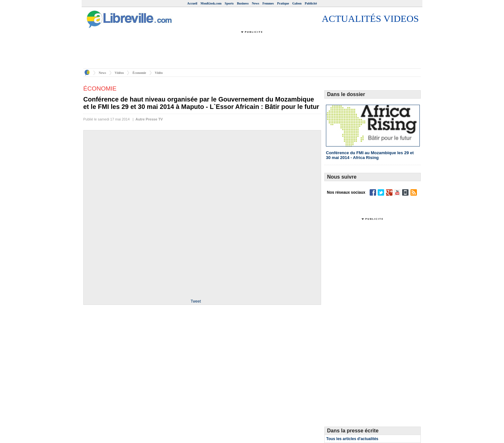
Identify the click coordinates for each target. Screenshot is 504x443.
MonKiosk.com (211, 3)
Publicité (311, 3)
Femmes (268, 3)
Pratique (283, 3)
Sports (229, 3)
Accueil (192, 3)
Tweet (196, 301)
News (256, 3)
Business (243, 3)
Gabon (297, 3)
